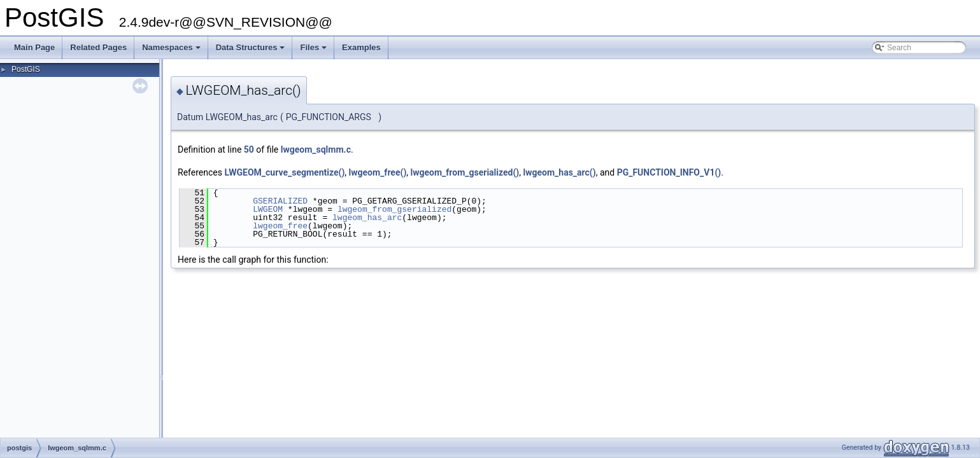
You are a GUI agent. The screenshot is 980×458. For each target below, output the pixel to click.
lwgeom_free (280, 226)
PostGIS (26, 69)
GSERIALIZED (280, 201)
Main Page (34, 47)
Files (314, 51)
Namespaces (172, 51)
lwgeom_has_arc (367, 218)
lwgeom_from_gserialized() (465, 172)
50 (249, 149)
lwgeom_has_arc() (560, 172)
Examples (361, 47)
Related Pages (98, 47)
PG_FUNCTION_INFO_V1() (669, 172)
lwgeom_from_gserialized (394, 209)
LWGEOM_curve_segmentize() (284, 172)
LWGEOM (268, 209)
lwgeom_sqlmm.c (316, 149)
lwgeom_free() (378, 172)
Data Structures (252, 51)
